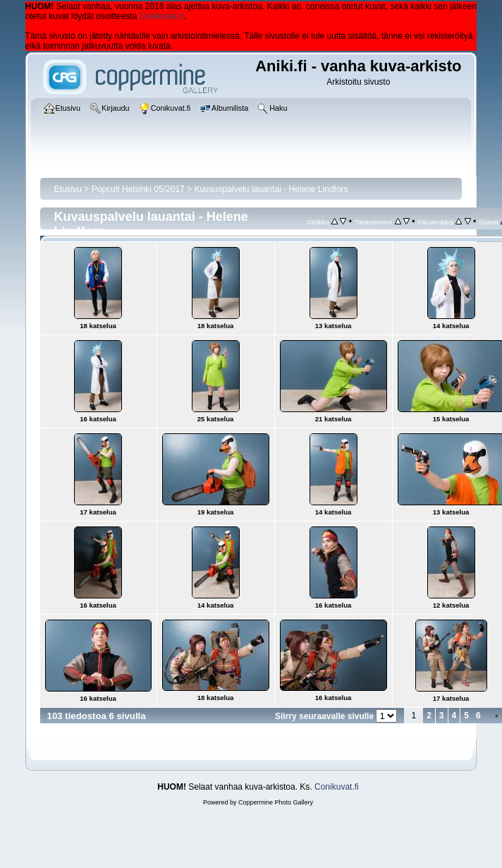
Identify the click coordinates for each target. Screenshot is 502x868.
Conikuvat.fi (162, 16)
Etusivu (68, 189)
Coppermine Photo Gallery (276, 802)
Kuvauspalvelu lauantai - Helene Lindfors (271, 189)
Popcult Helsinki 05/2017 (138, 189)
